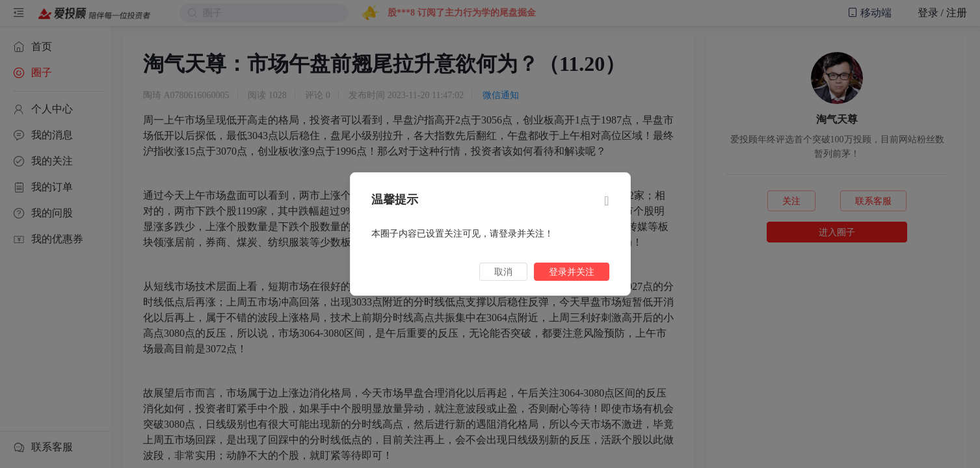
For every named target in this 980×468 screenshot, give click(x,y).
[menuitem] (55, 47)
